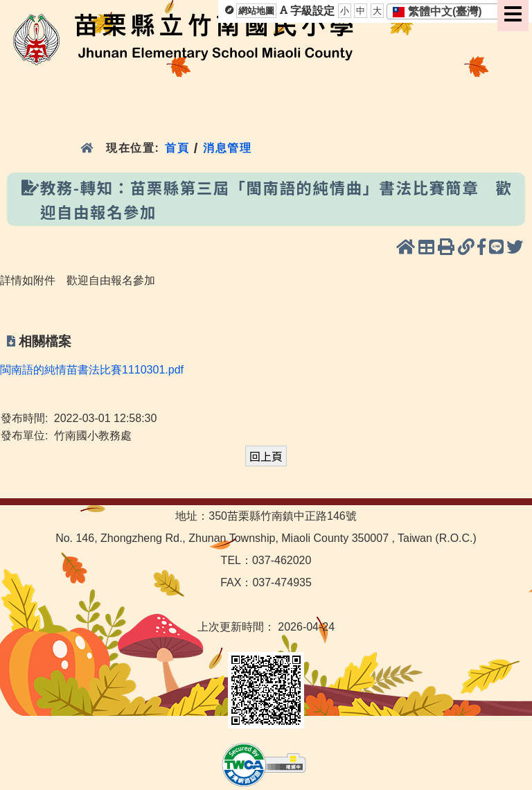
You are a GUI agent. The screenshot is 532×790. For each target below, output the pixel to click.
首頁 (177, 148)
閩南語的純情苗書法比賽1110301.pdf (92, 370)
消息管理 (228, 148)
